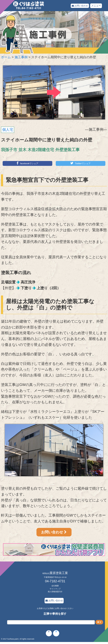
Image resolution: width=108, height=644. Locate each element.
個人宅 (8, 130)
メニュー (96, 6)
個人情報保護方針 (55, 592)
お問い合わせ (79, 6)
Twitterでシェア (81, 164)
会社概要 (55, 586)
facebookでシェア (28, 164)
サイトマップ (55, 589)
